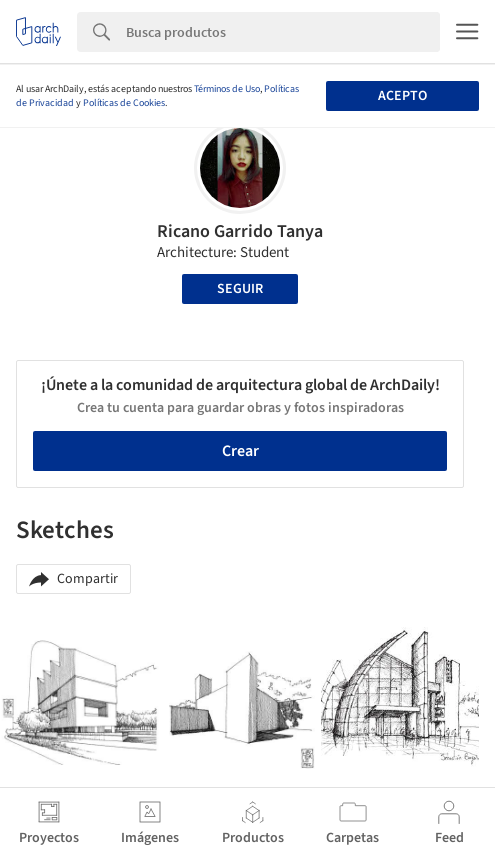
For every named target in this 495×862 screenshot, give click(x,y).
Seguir (240, 289)
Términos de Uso (227, 89)
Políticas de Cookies (124, 103)
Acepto (402, 96)
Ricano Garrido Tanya (240, 231)
